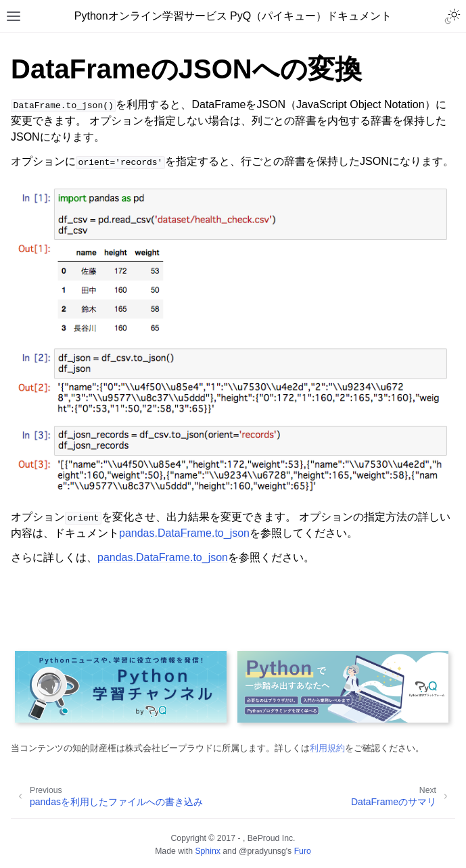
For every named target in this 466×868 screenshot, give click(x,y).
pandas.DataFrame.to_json (184, 533)
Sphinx (207, 851)
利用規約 (327, 748)
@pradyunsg (262, 851)
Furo (303, 851)
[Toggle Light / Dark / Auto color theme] (452, 16)
